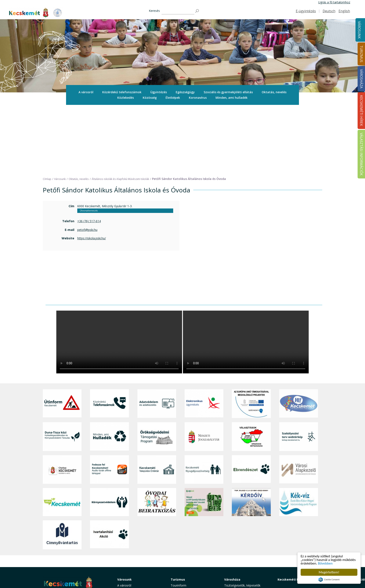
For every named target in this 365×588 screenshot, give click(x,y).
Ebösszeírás (232, 570)
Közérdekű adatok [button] (237, 537)
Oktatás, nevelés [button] (274, 92)
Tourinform (178, 518)
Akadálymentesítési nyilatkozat (245, 561)
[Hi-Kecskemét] (299, 337)
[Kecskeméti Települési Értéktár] (157, 402)
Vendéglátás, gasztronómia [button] (189, 551)
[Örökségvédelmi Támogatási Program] (157, 369)
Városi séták (179, 547)
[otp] (204, 435)
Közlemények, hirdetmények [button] (244, 551)
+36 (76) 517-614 (89, 154)
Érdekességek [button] (180, 532)
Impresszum (51, 562)
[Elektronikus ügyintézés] (204, 337)
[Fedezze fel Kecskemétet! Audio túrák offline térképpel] (109, 402)
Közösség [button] (150, 98)
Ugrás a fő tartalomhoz (334, 2)
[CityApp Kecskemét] (62, 402)
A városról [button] (86, 92)
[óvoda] (157, 435)
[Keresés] (178, 11)
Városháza (232, 512)
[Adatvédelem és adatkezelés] (157, 337)
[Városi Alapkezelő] (299, 402)
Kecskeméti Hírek (291, 512)
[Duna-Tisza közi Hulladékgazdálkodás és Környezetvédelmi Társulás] (62, 369)
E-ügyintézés (306, 11)
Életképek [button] (173, 98)
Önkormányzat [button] (234, 528)
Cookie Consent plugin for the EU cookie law (329, 580)
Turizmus (178, 512)
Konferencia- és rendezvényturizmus (184, 562)
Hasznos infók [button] (180, 568)
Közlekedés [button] (126, 98)
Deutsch (329, 11)
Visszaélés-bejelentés (239, 565)
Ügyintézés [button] (159, 92)
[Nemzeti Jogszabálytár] (204, 369)
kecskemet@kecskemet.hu (71, 553)
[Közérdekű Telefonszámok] (109, 337)
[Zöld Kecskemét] (62, 435)
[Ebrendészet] (251, 402)
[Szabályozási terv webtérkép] (299, 369)
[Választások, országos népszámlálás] (251, 369)
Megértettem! (329, 572)
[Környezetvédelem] (109, 435)
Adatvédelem (233, 542)
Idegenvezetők (181, 523)
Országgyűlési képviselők (241, 523)
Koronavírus (198, 98)
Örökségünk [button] (179, 528)
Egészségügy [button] (185, 92)
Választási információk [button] (240, 556)
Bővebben (325, 563)
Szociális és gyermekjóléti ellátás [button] (228, 92)
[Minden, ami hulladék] (109, 369)
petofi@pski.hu (87, 163)
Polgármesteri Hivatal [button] (239, 532)
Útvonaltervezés (89, 144)
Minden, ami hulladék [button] (232, 98)
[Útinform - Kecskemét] (62, 337)
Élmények (177, 537)
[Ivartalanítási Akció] (109, 468)
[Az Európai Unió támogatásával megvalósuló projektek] (251, 337)
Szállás (175, 556)
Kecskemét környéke (185, 542)
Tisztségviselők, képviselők (242, 518)
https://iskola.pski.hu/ (92, 171)
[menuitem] (86, 92)
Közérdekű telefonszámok (122, 92)
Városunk (359, 30)
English (344, 11)
